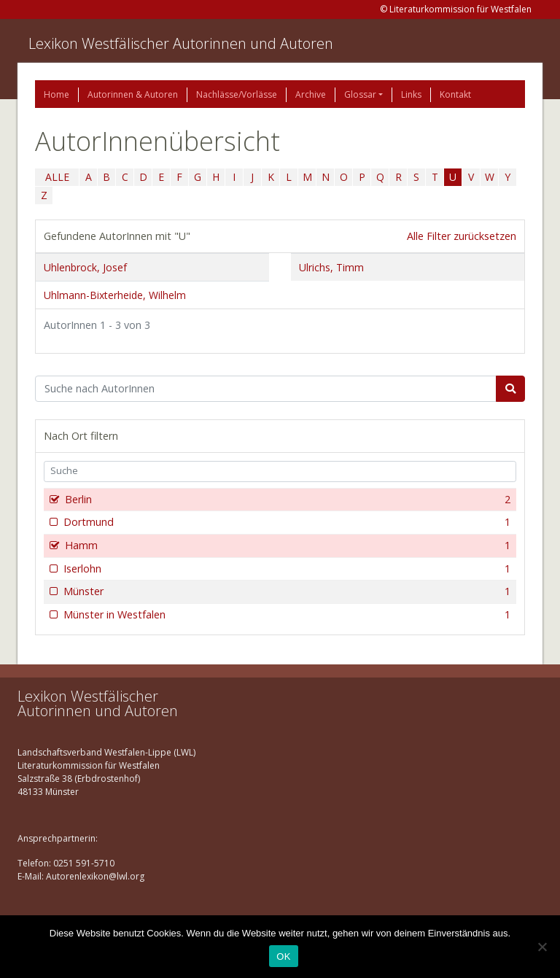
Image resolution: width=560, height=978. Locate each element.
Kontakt (455, 94)
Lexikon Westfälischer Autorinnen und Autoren (181, 43)
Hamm (286, 546)
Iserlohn (285, 569)
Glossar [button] (360, 94)
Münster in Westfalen (285, 615)
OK (283, 956)
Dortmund (285, 522)
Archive (311, 94)
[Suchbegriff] (266, 389)
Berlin (286, 500)
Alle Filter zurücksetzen (462, 236)
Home (57, 94)
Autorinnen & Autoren (133, 94)
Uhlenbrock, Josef (85, 267)
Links (411, 94)
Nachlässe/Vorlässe (237, 94)
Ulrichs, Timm (331, 267)
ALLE (57, 177)
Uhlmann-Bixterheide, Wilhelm (115, 295)
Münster (285, 591)
